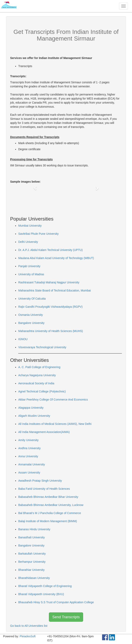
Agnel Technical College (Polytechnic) (42, 391)
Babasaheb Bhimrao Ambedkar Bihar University (48, 497)
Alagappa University (31, 408)
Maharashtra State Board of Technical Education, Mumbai (55, 290)
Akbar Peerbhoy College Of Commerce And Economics (53, 400)
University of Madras (31, 274)
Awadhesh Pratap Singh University (40, 481)
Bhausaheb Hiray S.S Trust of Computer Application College (56, 602)
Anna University (28, 456)
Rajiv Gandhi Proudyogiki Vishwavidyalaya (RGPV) (50, 307)
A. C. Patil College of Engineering (39, 367)
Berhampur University (32, 562)
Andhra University (30, 448)
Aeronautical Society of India (36, 383)
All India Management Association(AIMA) (44, 432)
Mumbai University (30, 226)
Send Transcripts (66, 617)
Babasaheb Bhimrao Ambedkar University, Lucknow (51, 505)
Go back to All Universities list (29, 626)
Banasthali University (32, 537)
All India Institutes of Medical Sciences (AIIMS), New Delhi (55, 424)
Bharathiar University (31, 570)
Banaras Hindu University (34, 529)
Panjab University (29, 266)
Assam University (29, 473)
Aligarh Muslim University (34, 416)
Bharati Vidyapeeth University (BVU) (41, 594)
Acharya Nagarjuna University (37, 375)
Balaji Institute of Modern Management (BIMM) (48, 521)
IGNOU (23, 339)
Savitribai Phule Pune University (38, 234)
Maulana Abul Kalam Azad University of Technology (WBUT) (56, 258)
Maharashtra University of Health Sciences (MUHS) (51, 331)
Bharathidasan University (34, 578)
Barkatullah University (32, 554)
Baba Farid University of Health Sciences (44, 489)
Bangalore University (31, 323)
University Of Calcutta (32, 299)
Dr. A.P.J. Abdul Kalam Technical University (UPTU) (50, 250)
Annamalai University (32, 464)
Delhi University (28, 242)
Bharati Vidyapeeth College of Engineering (45, 586)
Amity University (28, 440)
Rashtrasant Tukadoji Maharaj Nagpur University (49, 282)
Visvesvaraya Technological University (42, 347)
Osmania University (31, 315)
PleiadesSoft (28, 636)
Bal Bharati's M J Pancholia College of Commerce (50, 513)
